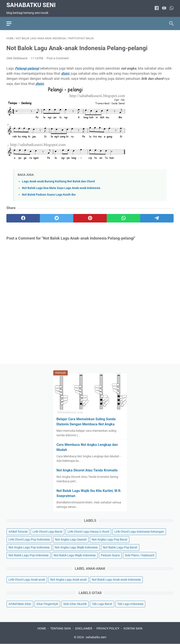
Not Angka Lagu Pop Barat (110, 539)
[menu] (12, 23)
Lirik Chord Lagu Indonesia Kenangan (139, 532)
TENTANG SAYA (61, 628)
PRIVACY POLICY (108, 628)
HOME (42, 628)
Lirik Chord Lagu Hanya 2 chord (88, 532)
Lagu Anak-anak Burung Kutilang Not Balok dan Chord (58, 181)
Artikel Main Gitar (20, 604)
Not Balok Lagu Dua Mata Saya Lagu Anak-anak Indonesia (61, 188)
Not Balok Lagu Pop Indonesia (29, 555)
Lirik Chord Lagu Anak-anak (27, 580)
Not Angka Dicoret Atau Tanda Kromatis (87, 470)
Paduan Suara (110, 555)
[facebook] (157, 8)
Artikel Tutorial (18, 532)
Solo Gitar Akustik (75, 604)
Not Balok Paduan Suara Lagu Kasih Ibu (49, 195)
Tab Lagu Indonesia (130, 604)
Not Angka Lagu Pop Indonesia (29, 547)
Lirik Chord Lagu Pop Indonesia (29, 539)
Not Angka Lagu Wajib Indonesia (76, 547)
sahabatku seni (31, 5)
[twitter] (57, 218)
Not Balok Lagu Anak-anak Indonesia (116, 580)
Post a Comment (58, 58)
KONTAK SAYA (133, 628)
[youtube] (164, 8)
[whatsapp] (172, 8)
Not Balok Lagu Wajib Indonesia (75, 555)
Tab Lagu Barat (102, 604)
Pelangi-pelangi (27, 68)
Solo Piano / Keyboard (140, 555)
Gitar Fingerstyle (47, 604)
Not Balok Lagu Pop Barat (120, 547)
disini (40, 84)
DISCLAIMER (84, 628)
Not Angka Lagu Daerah (71, 539)
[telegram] (157, 218)
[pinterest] (90, 218)
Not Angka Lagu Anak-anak (68, 580)
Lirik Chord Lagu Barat (48, 532)
